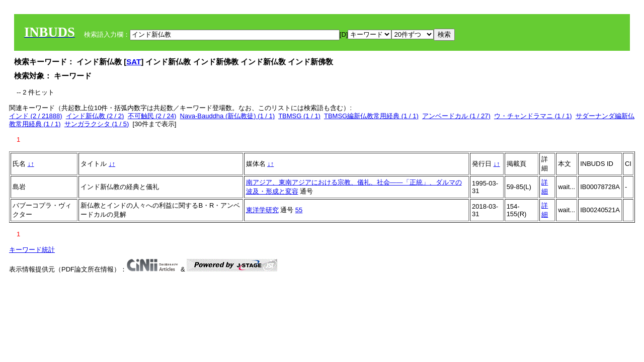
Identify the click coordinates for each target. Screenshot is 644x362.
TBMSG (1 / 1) (299, 116)
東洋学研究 (262, 210)
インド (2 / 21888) (36, 116)
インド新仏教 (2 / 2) (95, 116)
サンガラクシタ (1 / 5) (97, 124)
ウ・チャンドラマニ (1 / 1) (533, 116)
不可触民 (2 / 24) (152, 116)
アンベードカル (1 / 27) (456, 116)
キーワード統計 (32, 250)
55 (299, 210)
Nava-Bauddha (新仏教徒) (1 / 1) (228, 116)
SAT (134, 62)
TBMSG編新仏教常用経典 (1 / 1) (371, 116)
